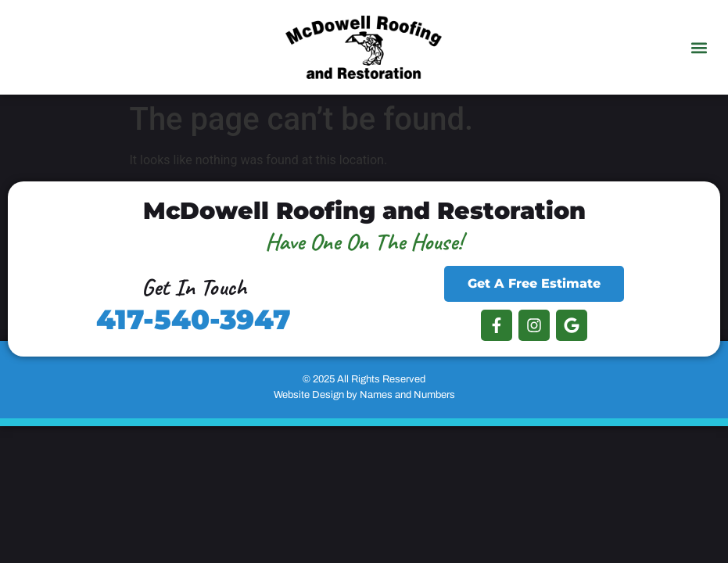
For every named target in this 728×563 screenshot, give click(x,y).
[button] (699, 47)
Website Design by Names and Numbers (364, 395)
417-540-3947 (194, 319)
